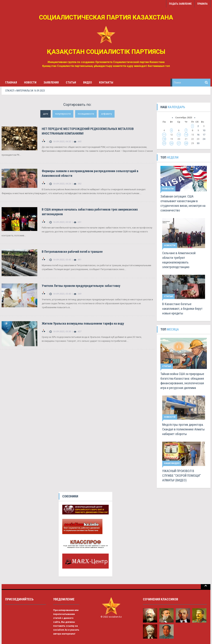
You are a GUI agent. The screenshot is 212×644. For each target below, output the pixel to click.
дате (46, 114)
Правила (202, 4)
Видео (88, 82)
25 (164, 143)
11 (164, 135)
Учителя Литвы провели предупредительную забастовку (81, 286)
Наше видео (172, 463)
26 (171, 143)
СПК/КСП (10, 91)
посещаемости (86, 114)
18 (164, 139)
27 (179, 143)
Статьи (71, 82)
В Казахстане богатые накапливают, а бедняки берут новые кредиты (182, 309)
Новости (30, 82)
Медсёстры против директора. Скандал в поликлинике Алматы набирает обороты (183, 429)
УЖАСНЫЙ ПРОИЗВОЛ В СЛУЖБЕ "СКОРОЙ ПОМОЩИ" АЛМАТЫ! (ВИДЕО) (181, 476)
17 (204, 135)
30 (198, 143)
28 (186, 143)
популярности (63, 114)
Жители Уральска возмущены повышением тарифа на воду (83, 323)
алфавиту (107, 114)
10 (204, 130)
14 (186, 135)
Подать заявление (180, 4)
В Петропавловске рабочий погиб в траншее (72, 252)
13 (179, 135)
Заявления (51, 82)
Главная (11, 82)
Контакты (106, 82)
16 (198, 135)
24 (204, 139)
